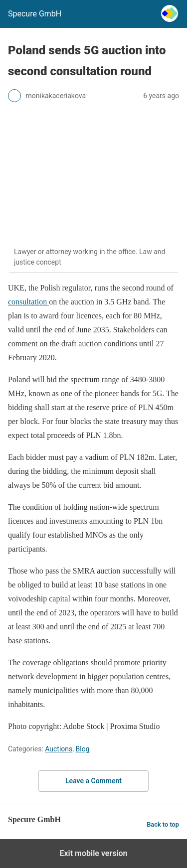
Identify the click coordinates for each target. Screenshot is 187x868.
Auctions (59, 749)
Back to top (163, 824)
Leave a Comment (93, 781)
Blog (83, 749)
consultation (28, 302)
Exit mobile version (93, 853)
